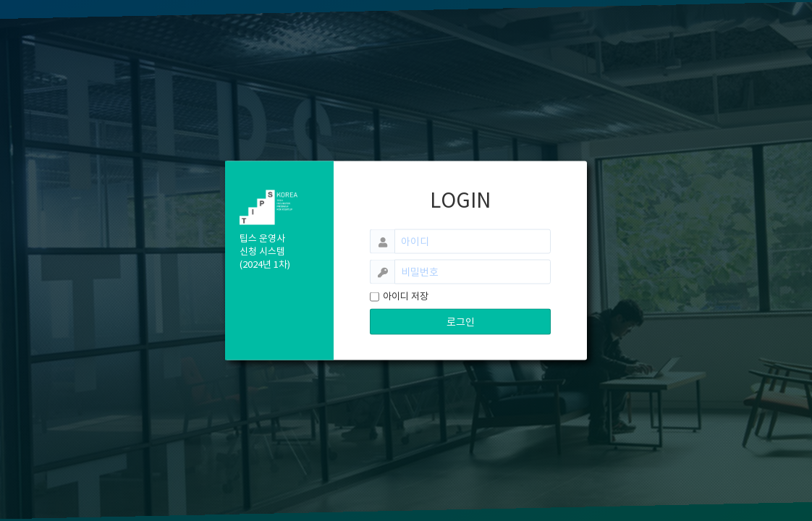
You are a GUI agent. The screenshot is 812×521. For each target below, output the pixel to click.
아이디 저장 (406, 296)
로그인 (461, 322)
